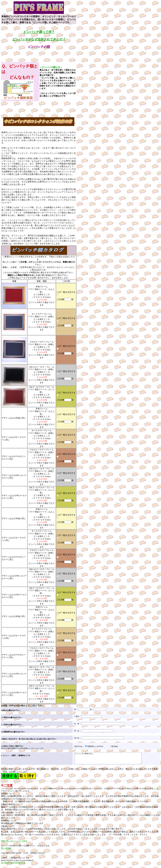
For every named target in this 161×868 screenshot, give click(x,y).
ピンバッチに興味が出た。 (112, 759)
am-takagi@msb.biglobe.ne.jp (13, 865)
